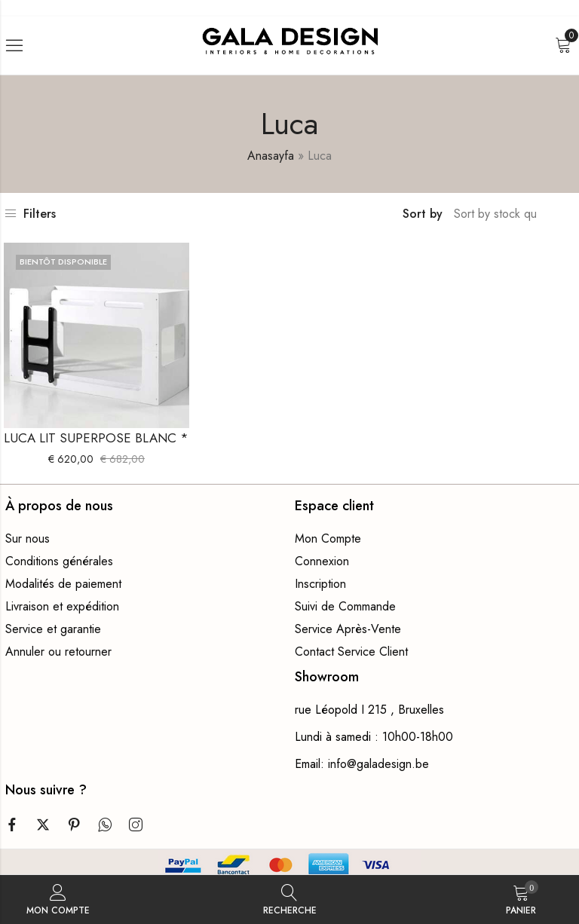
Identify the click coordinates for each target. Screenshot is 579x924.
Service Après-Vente (348, 629)
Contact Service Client (351, 652)
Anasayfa (271, 156)
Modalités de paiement (63, 584)
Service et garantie (53, 629)
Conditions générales (59, 561)
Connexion (322, 561)
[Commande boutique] (497, 214)
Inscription (320, 584)
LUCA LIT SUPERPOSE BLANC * (96, 438)
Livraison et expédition (62, 606)
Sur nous (28, 538)
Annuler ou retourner (58, 652)
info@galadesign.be (378, 764)
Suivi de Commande (345, 606)
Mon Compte (328, 538)
